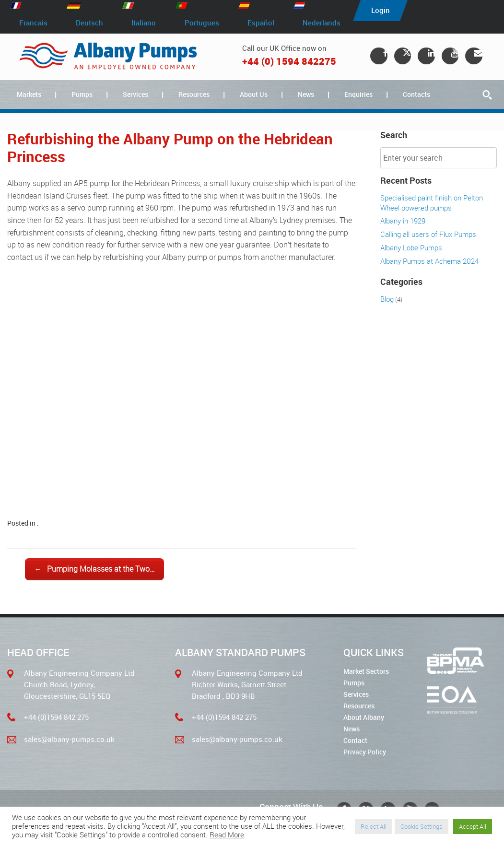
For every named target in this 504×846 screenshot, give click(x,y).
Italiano (145, 23)
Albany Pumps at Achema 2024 (429, 261)
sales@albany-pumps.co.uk (69, 739)
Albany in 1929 (403, 221)
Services (135, 94)
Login (383, 11)
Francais (33, 23)
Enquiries (358, 94)
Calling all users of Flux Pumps (428, 234)
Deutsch (90, 23)
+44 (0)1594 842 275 (56, 717)
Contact (355, 740)
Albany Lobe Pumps (411, 247)
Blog (387, 299)
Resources (194, 94)
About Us (254, 94)
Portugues (203, 23)
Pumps (82, 94)
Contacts (416, 94)
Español (262, 23)
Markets (29, 94)
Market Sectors (366, 671)
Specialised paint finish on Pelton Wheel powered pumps (432, 203)
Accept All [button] (473, 826)
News (306, 94)
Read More (227, 835)
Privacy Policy (365, 752)
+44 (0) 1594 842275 (289, 61)
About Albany (364, 717)
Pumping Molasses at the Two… (94, 569)
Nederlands (323, 23)
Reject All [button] (374, 826)
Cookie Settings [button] (422, 826)
